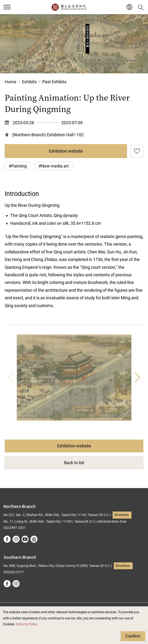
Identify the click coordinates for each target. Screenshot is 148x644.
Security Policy (27, 624)
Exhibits (29, 82)
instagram (16, 539)
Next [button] (137, 377)
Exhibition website (66, 151)
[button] (129, 7)
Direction (122, 515)
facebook (7, 539)
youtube (25, 539)
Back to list (74, 463)
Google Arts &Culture (34, 539)
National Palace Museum (69, 7)
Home (11, 82)
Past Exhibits (54, 82)
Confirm (133, 636)
